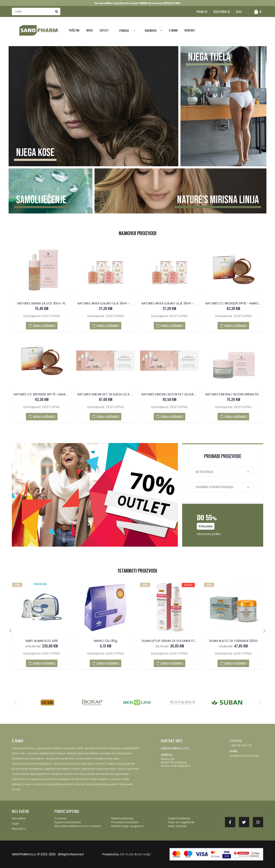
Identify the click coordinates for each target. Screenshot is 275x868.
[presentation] (11, 631)
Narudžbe (19, 818)
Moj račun (19, 829)
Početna (74, 30)
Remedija (144, 854)
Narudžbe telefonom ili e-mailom (78, 826)
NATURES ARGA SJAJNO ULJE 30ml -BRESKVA (174, 303)
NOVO (90, 30)
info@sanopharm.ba (244, 756)
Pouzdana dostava (125, 822)
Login (15, 823)
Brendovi (151, 30)
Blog (239, 12)
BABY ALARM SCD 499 (42, 641)
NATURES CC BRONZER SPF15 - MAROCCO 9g (238, 303)
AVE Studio (127, 854)
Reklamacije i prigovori (128, 826)
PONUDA (124, 30)
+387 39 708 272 (241, 745)
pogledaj (206, 526)
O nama (173, 30)
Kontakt (190, 30)
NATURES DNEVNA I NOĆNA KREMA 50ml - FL (237, 394)
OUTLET (104, 30)
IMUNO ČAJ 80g (105, 641)
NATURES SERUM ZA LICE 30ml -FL (42, 303)
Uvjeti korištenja (179, 818)
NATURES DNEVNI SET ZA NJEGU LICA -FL (106, 394)
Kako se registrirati (181, 822)
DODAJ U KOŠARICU (42, 325)
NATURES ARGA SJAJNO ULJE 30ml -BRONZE (109, 303)
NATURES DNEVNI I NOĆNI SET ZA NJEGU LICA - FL (177, 394)
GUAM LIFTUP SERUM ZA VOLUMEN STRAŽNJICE (175, 641)
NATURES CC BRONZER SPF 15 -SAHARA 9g (44, 394)
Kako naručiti (177, 826)
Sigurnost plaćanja (68, 822)
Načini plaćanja (122, 818)
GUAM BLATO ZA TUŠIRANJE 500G (233, 641)
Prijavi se (202, 12)
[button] (256, 11)
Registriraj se (222, 12)
